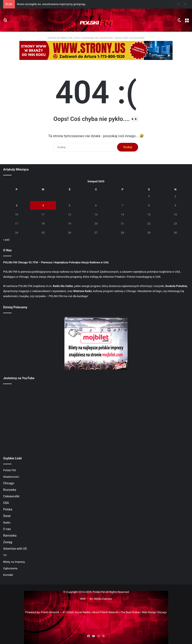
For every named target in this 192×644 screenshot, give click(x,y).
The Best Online (130, 612)
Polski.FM (99, 592)
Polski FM (9, 470)
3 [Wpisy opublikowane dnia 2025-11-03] (17, 205)
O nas (7, 529)
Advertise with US (15, 549)
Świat (7, 516)
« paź (6, 240)
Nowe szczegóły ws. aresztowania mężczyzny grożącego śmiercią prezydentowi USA (69, 4)
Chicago (9, 483)
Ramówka (10, 536)
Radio (7, 522)
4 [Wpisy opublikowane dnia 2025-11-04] (43, 205)
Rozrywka (10, 490)
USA (6, 503)
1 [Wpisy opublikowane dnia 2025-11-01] (149, 196)
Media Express (103, 599)
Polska (8, 509)
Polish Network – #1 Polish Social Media (65, 612)
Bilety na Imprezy (14, 562)
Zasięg (8, 542)
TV (5, 555)
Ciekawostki (11, 496)
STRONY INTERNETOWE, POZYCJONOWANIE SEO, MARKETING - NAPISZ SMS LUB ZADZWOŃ (96, 38)
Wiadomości (11, 477)
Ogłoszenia (10, 568)
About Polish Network (105, 612)
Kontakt (8, 575)
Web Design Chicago (154, 612)
